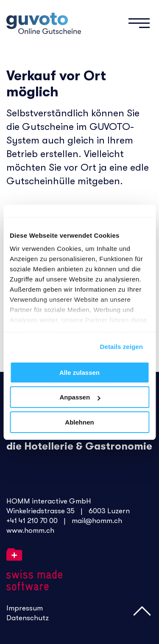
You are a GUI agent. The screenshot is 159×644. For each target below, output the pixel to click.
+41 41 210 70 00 (32, 521)
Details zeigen (121, 347)
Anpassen (80, 397)
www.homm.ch (30, 530)
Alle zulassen (79, 373)
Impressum (25, 608)
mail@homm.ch (97, 521)
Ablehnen (79, 422)
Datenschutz (28, 618)
